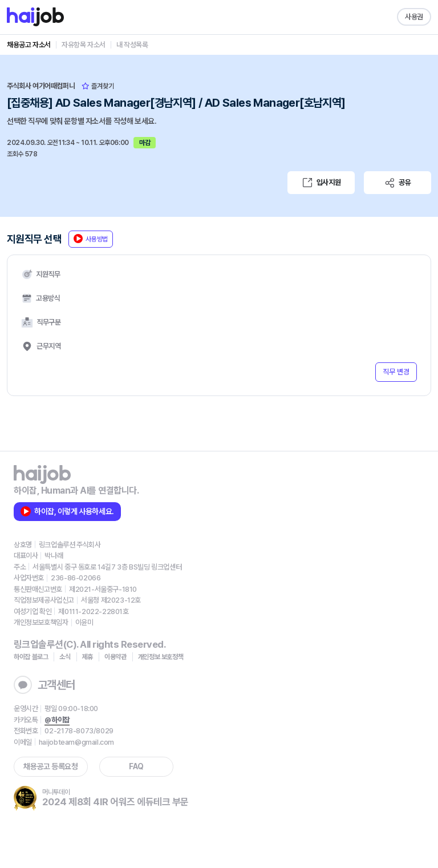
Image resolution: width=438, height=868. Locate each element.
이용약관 (115, 657)
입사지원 (321, 183)
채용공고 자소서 (29, 45)
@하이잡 (57, 720)
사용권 (414, 17)
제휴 (88, 657)
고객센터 (44, 685)
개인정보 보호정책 (161, 657)
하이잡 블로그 (31, 657)
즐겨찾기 (98, 86)
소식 (65, 657)
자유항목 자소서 (84, 45)
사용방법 (91, 239)
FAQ (136, 766)
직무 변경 (396, 372)
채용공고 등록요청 (50, 766)
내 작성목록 (132, 45)
